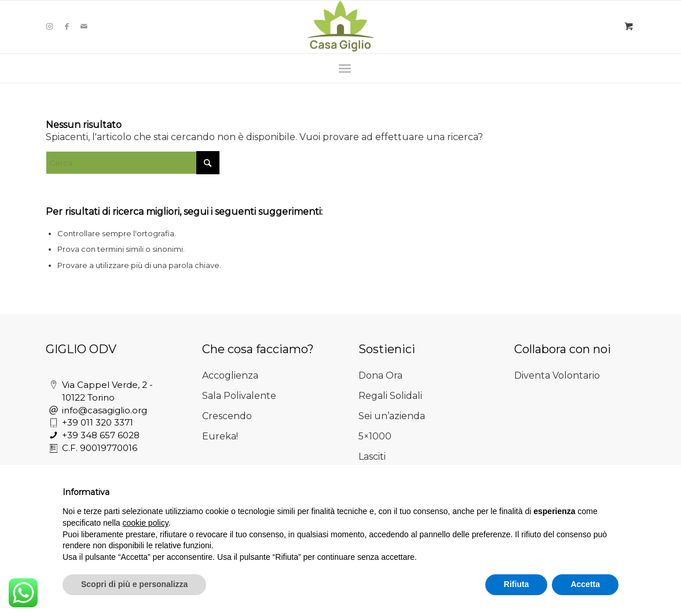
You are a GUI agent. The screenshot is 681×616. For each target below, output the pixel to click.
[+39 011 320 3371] (53, 423)
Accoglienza (230, 375)
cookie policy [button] (146, 523)
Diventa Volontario (557, 375)
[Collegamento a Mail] (84, 26)
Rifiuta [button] (517, 584)
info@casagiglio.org (105, 410)
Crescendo (227, 416)
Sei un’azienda (392, 416)
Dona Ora (380, 375)
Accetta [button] (585, 584)
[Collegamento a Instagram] (49, 26)
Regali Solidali (390, 396)
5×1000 (375, 436)
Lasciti (372, 456)
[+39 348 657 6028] (53, 435)
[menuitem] (345, 68)
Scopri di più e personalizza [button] (134, 584)
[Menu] (345, 68)
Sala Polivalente (239, 396)
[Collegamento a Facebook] (67, 26)
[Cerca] (133, 163)
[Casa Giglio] (340, 26)
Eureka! (220, 436)
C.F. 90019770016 (100, 448)
